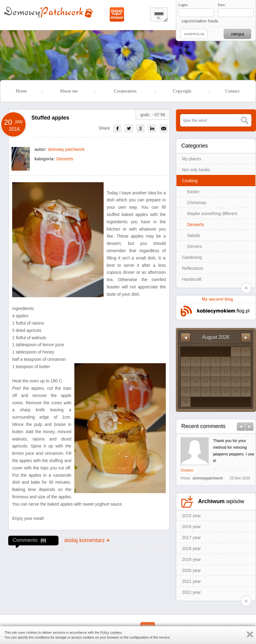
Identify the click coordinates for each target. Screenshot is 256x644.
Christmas (197, 203)
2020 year (191, 570)
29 (236, 392)
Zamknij (250, 634)
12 (206, 372)
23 (246, 382)
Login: (183, 5)
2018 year (191, 548)
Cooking (190, 181)
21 (226, 382)
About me (69, 91)
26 (206, 392)
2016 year (191, 527)
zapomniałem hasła (200, 21)
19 (206, 382)
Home (21, 91)
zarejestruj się (194, 34)
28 (226, 392)
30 (246, 392)
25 (196, 392)
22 (236, 382)
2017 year (191, 538)
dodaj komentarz (87, 540)
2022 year (191, 592)
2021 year (191, 581)
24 (186, 392)
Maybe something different (212, 214)
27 (216, 392)
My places (192, 159)
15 (236, 372)
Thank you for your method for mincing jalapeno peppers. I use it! (234, 451)
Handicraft (192, 279)
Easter (193, 192)
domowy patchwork (66, 149)
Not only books (196, 170)
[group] (117, 128)
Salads (194, 235)
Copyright (182, 91)
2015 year (191, 516)
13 (216, 372)
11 (196, 372)
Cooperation (125, 91)
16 (246, 372)
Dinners (194, 246)
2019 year (191, 559)
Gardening (192, 257)
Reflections (192, 268)
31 (186, 402)
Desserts (196, 225)
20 (216, 382)
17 (186, 382)
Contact (232, 91)
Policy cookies (111, 632)
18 (196, 382)
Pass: (222, 5)
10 (186, 372)
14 (226, 372)
